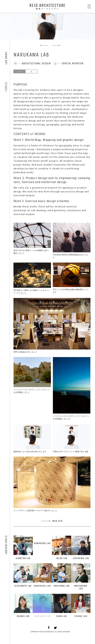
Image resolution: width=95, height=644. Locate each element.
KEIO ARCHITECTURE (47, 6)
